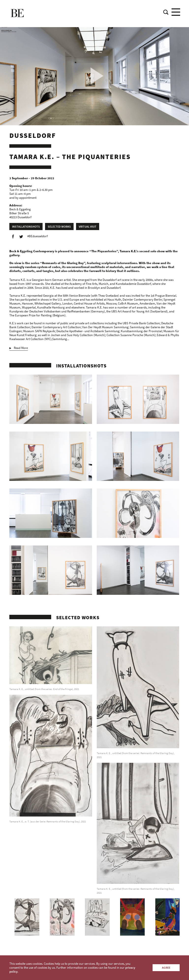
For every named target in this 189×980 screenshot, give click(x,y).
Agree (166, 968)
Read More (21, 348)
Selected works (59, 227)
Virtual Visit (88, 227)
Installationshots (26, 227)
